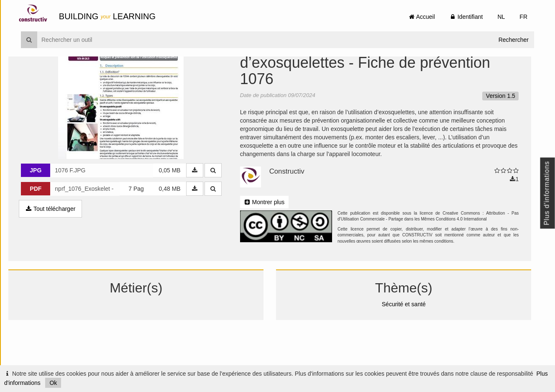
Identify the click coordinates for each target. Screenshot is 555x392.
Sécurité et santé (409, 346)
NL (501, 17)
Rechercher (514, 40)
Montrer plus (273, 244)
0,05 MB (178, 213)
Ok (53, 383)
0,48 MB (178, 231)
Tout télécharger (63, 251)
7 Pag (145, 231)
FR (523, 17)
